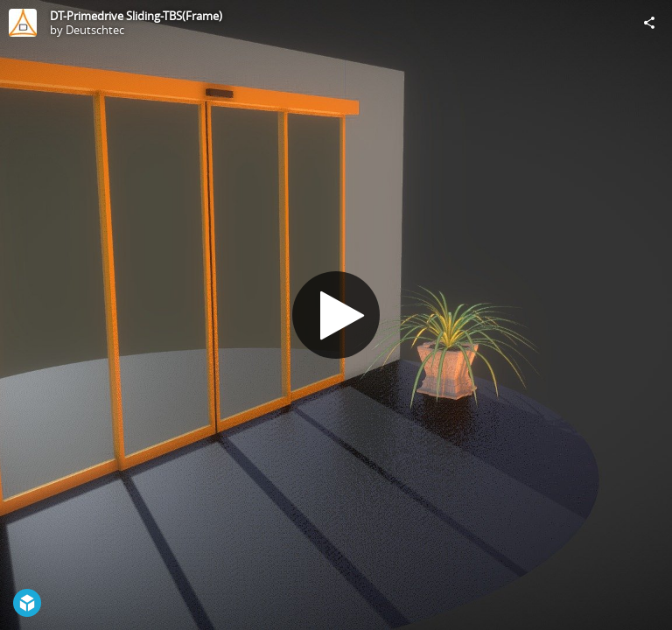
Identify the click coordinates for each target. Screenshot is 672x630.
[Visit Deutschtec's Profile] (23, 23)
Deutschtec (95, 30)
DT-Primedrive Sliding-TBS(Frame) (136, 16)
